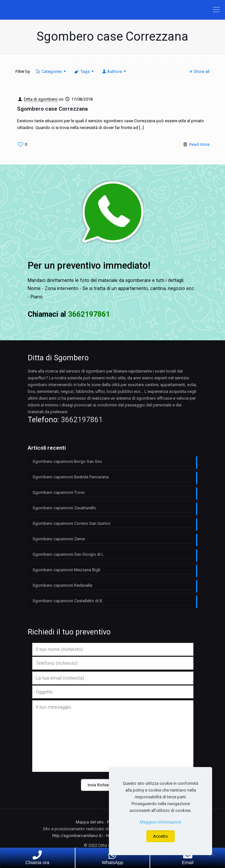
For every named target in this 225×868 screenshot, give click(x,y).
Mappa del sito (90, 822)
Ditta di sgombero (41, 99)
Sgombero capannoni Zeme (59, 539)
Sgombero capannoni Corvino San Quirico (72, 523)
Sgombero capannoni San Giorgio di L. (69, 554)
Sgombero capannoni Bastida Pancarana (71, 477)
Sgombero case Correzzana (52, 109)
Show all (199, 71)
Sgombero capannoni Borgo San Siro (67, 461)
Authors (114, 71)
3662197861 (82, 420)
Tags (84, 71)
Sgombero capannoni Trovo (59, 492)
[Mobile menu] (216, 10)
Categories (51, 71)
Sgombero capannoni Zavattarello (64, 508)
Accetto (161, 836)
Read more (199, 144)
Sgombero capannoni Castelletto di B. (68, 601)
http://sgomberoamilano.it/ (78, 836)
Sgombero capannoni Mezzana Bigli (66, 570)
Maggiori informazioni (161, 822)
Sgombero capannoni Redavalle (62, 585)
